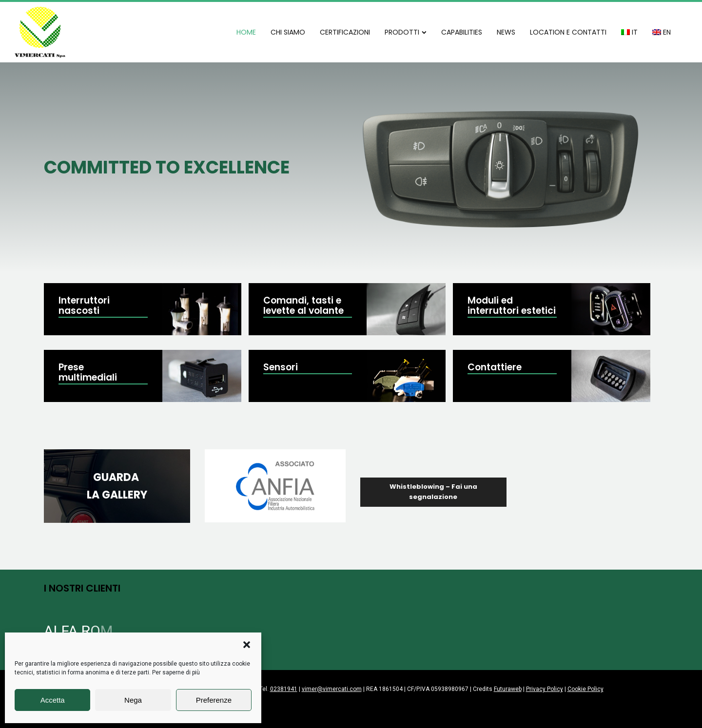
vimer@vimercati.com (332, 689)
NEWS (506, 32)
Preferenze (214, 700)
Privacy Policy (545, 689)
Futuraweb (508, 689)
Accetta (53, 700)
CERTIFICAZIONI (345, 32)
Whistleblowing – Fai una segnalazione (433, 492)
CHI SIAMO (288, 32)
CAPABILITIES (462, 32)
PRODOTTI (406, 32)
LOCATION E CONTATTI (568, 32)
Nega (133, 700)
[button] (247, 645)
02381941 (284, 689)
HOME (246, 32)
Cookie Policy (585, 689)
